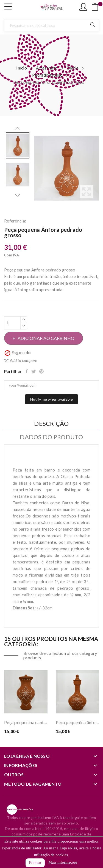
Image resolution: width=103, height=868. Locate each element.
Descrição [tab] (51, 424)
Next (18, 195)
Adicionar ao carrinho (46, 338)
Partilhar (27, 371)
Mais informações (63, 862)
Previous (18, 128)
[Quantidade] (12, 323)
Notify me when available (51, 399)
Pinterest (42, 371)
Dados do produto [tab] (51, 437)
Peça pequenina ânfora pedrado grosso (77, 722)
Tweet (34, 371)
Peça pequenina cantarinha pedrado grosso (26, 722)
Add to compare (21, 360)
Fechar (35, 863)
